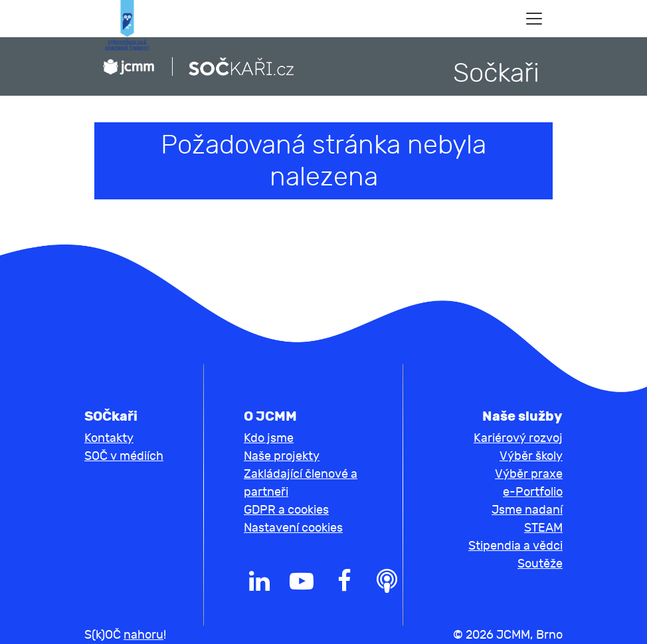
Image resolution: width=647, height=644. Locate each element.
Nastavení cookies (293, 528)
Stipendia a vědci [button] (515, 546)
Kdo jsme (269, 438)
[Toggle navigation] (534, 19)
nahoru (143, 635)
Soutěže (540, 564)
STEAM (543, 528)
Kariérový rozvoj (518, 438)
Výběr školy (531, 456)
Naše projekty (282, 456)
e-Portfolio (533, 492)
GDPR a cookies (286, 510)
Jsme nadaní (527, 510)
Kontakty (109, 438)
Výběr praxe (529, 474)
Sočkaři (496, 73)
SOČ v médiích (124, 456)
